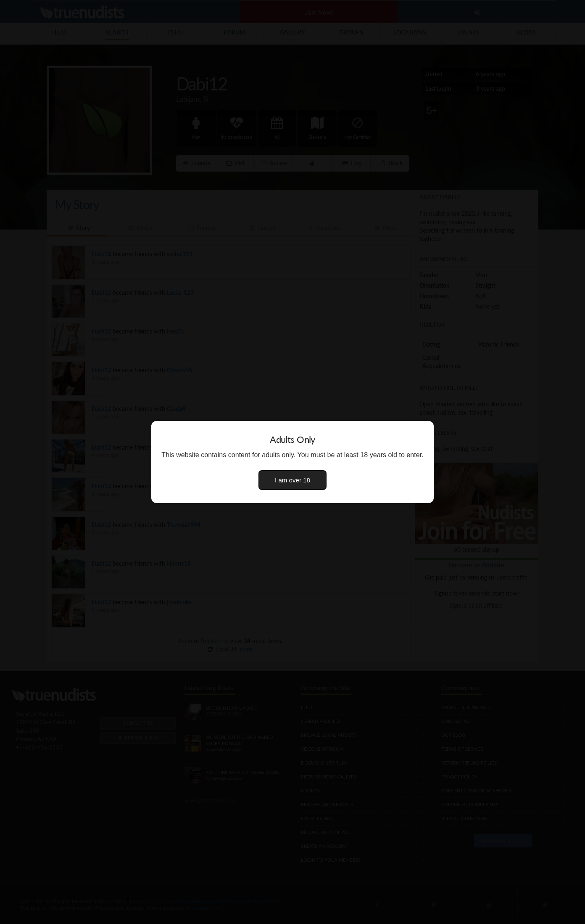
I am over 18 (292, 480)
